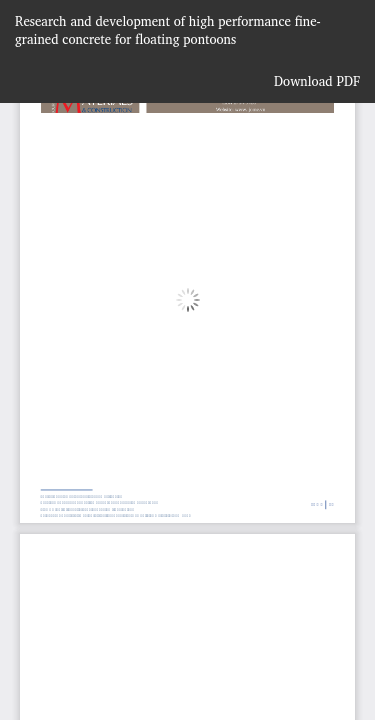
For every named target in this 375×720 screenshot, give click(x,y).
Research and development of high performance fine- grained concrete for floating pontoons (168, 30)
